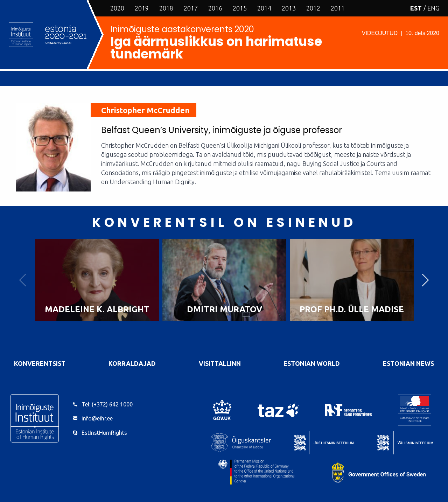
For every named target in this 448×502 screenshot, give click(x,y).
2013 (289, 8)
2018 (166, 8)
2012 (313, 8)
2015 (240, 8)
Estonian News (408, 363)
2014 (264, 8)
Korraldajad (132, 363)
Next (425, 280)
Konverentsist (40, 363)
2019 (142, 8)
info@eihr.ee (97, 418)
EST (416, 8)
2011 (338, 8)
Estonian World (312, 363)
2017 (191, 8)
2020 (117, 8)
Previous (23, 280)
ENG (433, 8)
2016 (215, 8)
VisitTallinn (220, 363)
